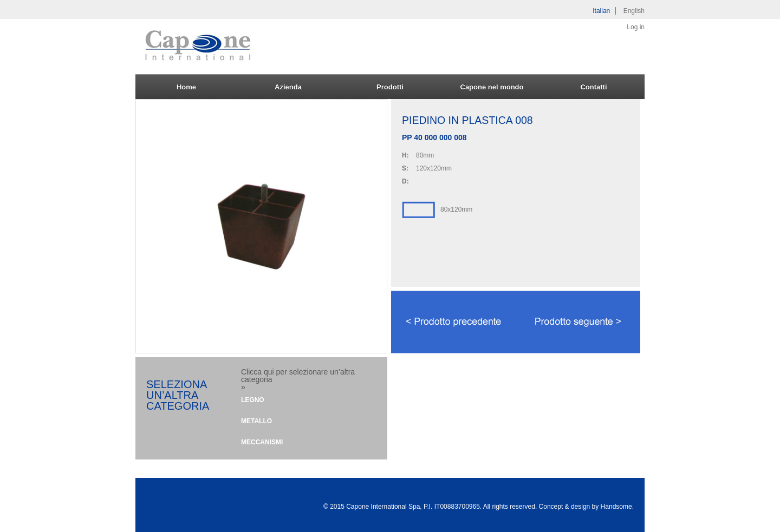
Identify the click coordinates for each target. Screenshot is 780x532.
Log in (636, 27)
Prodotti (390, 87)
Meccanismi (262, 442)
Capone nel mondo (492, 87)
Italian (601, 11)
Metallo (256, 421)
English (634, 11)
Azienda (288, 87)
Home (186, 87)
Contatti (593, 87)
